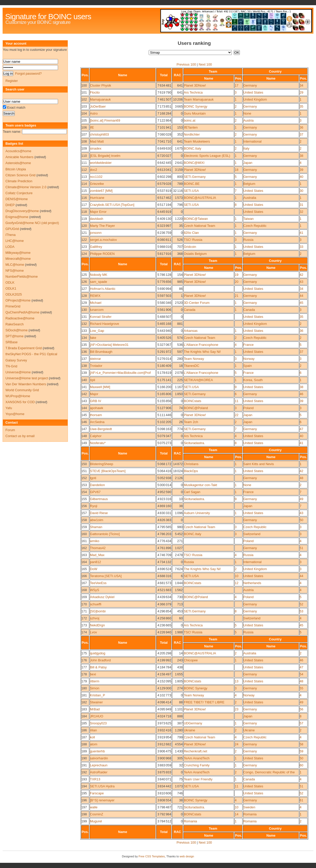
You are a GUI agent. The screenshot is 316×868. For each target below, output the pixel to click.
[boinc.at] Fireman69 (105, 120)
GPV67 (95, 492)
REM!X (95, 296)
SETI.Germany (195, 177)
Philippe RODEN (102, 254)
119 (84, 219)
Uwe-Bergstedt (101, 429)
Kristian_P (97, 695)
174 (84, 632)
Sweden (249, 807)
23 (236, 709)
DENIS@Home (17, 199)
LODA (10, 247)
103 (84, 106)
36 (301, 127)
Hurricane (97, 198)
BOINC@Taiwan (196, 219)
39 (301, 170)
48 (301, 478)
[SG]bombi (98, 611)
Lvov (93, 632)
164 (84, 562)
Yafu (9, 408)
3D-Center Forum (197, 303)
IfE (92, 127)
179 (84, 681)
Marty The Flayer (102, 226)
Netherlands (252, 583)
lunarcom (97, 310)
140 (84, 380)
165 (84, 569)
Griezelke (97, 184)
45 (301, 303)
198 (84, 814)
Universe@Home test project (27, 378)
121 (84, 233)
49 (301, 499)
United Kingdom (255, 99)
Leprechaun (99, 765)
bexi (93, 674)
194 (84, 786)
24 (236, 744)
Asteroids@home (18, 163)
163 (84, 555)
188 (84, 744)
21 (236, 296)
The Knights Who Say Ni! (202, 352)
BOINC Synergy (195, 106)
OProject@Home (18, 300)
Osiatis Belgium (195, 254)
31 (301, 205)
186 (84, 730)
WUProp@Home (18, 396)
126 (84, 282)
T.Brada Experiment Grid (24, 348)
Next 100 (205, 64)
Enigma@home (17, 217)
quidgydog (98, 653)
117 (84, 205)
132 (84, 324)
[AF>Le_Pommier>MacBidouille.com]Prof (120, 373)
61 (301, 800)
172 (84, 618)
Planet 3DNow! (195, 85)
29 (301, 92)
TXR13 (95, 779)
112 (84, 170)
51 (301, 548)
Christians (191, 464)
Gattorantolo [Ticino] (105, 534)
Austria (248, 120)
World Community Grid (22, 390)
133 (84, 331)
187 (84, 737)
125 (84, 275)
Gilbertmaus (99, 499)
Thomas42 (98, 548)
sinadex (96, 148)
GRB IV (95, 401)
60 (301, 765)
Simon (95, 688)
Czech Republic (255, 226)
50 (301, 520)
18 (236, 170)
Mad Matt (97, 141)
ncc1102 (96, 177)
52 (301, 604)
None (247, 113)
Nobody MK (99, 275)
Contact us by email (20, 436)
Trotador (96, 366)
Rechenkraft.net (195, 751)
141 (84, 387)
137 (84, 359)
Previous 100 (186, 64)
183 (84, 709)
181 (84, 695)
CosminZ (96, 814)
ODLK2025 (14, 294)
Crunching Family (197, 765)
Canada (189, 310)
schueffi (96, 604)
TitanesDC (191, 366)
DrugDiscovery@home (22, 211)
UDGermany (193, 723)
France (248, 345)
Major (94, 394)
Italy (246, 148)
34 (301, 85)
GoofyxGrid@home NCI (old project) (32, 223)
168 (84, 590)
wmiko (95, 541)
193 (84, 779)
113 (84, 177)
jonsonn (96, 233)
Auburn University (197, 513)
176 (84, 660)
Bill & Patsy (98, 667)
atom (94, 744)
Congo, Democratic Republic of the (269, 772)
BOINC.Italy (192, 148)
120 (84, 226)
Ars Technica (193, 92)
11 (236, 401)
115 (84, 191)
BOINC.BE (192, 184)
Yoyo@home (15, 414)
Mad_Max (97, 555)
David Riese (99, 513)
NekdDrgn (97, 625)
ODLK (10, 282)
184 (84, 716)
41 (301, 233)
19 (236, 275)
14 (236, 814)
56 (301, 709)
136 (84, 352)
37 (301, 134)
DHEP (10, 205)
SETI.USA (191, 191)
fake (93, 338)
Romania (250, 814)
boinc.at (189, 120)
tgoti (93, 478)
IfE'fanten (191, 127)
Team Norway (194, 359)
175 (84, 653)
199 (84, 821)
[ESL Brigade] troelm (105, 156)
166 (84, 576)
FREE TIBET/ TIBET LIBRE (204, 702)
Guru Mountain (195, 113)
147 (84, 429)
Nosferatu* (98, 443)
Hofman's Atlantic (103, 289)
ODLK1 (11, 288)
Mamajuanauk (100, 99)
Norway (249, 359)
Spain (247, 366)
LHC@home (15, 241)
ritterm (95, 681)
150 (84, 464)
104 (84, 113)
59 (301, 751)
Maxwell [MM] (100, 387)
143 (84, 401)
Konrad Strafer (101, 317)
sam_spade (98, 282)
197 (84, 807)
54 (301, 674)
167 (84, 583)
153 (84, 485)
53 (301, 611)
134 (84, 338)
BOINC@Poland (196, 408)
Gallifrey (96, 247)
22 (236, 415)
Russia (248, 240)
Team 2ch (191, 422)
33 (301, 247)
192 (84, 772)
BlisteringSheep (102, 464)
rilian (93, 730)
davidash (96, 219)
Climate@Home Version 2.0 (26, 187)
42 (301, 275)
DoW (94, 569)
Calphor (96, 436)
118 (84, 212)
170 (84, 604)
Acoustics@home (18, 151)
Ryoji (94, 506)
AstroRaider (99, 772)
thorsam (96, 415)
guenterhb (97, 751)
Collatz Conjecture (19, 193)
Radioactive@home (20, 318)
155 (84, 499)
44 (301, 296)
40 (301, 177)
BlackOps (191, 471)
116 (84, 198)
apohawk (96, 408)
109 (84, 148)
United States (253, 92)
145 (84, 415)
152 (84, 478)
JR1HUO (96, 716)
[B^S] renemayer (102, 800)
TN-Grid (11, 366)
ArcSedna (97, 422)
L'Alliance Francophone (201, 345)
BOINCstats (192, 401)
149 (84, 443)
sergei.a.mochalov (103, 240)
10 (236, 576)
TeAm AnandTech (197, 758)
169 (84, 597)
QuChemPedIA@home (22, 312)
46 (301, 394)
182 (84, 702)
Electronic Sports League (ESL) (207, 156)
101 (84, 92)
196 (84, 800)
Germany (250, 85)
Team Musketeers (197, 141)
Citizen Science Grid (20, 175)
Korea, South (253, 380)
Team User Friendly (198, 779)
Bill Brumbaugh (101, 352)
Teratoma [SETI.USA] (106, 576)
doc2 (94, 170)
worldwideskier (101, 163)
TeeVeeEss (98, 583)
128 (84, 296)
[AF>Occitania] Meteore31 (109, 345)
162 (84, 548)
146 (84, 422)
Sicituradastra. (194, 443)
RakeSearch (15, 324)
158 (84, 520)
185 (84, 723)
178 (84, 674)
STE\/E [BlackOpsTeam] (108, 471)
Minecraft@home (18, 259)
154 (84, 492)
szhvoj (95, 618)
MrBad (95, 709)
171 (84, 611)
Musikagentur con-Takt (200, 485)
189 (84, 751)
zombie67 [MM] (101, 191)
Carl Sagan (192, 492)
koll (92, 737)
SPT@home (15, 336)
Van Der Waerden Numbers (26, 384)
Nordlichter (192, 134)
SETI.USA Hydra (102, 786)
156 (84, 506)
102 (84, 99)
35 (301, 106)
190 (84, 758)
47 (301, 429)
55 (301, 688)
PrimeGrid (13, 306)
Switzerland (252, 534)
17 (236, 85)
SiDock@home (17, 330)
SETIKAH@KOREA (198, 380)
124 (84, 254)
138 (84, 366)
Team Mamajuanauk (199, 99)
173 (84, 625)
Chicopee (191, 660)
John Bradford (100, 660)
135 (84, 345)
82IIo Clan (191, 233)
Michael (96, 303)
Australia (250, 198)
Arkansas (191, 331)
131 (84, 317)
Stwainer (96, 702)
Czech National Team (199, 226)
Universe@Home (18, 372)
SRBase (12, 342)
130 (84, 310)
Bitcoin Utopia (16, 169)
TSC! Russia (193, 240)
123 (84, 247)
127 (84, 289)
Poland (248, 408)
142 (84, 394)
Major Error (98, 212)
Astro (94, 113)
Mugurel (96, 821)
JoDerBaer (98, 106)
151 (84, 471)
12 (236, 583)
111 (84, 163)
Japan (248, 163)
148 (84, 436)
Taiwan (248, 219)
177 (84, 667)
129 (84, 303)
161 (84, 541)
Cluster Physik (100, 85)
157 (84, 513)
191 (84, 765)
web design (187, 856)
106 (84, 127)
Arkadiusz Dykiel (102, 597)
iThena (10, 235)
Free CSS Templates (152, 856)
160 (84, 534)
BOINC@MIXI (194, 163)
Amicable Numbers (19, 157)
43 (301, 282)
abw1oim (96, 520)
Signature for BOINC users (48, 16)
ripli (92, 380)
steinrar (95, 359)
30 (301, 191)
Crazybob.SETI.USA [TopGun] (112, 205)
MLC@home (15, 265)
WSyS (95, 590)
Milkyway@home (18, 253)
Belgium (249, 184)
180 (84, 688)
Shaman (96, 527)
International (252, 141)
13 (236, 681)
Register (12, 81)
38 (301, 156)
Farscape (97, 793)
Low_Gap (97, 331)
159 (84, 527)
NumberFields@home (22, 276)
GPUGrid (12, 229)
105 (84, 120)
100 (84, 85)
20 (236, 282)
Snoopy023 (98, 723)
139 (84, 373)
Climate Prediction (19, 181)
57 (301, 723)
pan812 (95, 562)
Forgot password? (28, 73)
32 (301, 212)
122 (84, 240)
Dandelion (97, 485)
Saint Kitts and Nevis (258, 464)
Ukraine (189, 730)
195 (84, 793)
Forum (10, 430)
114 (84, 184)
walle (94, 807)
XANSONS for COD (20, 402)
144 (84, 408)
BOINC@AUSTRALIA (200, 198)
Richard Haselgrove (104, 324)
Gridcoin (190, 247)
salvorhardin (99, 758)
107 (84, 134)
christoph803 (99, 134)
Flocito (95, 92)
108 (84, 141)
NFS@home (15, 271)
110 (84, 156)
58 (301, 744)
